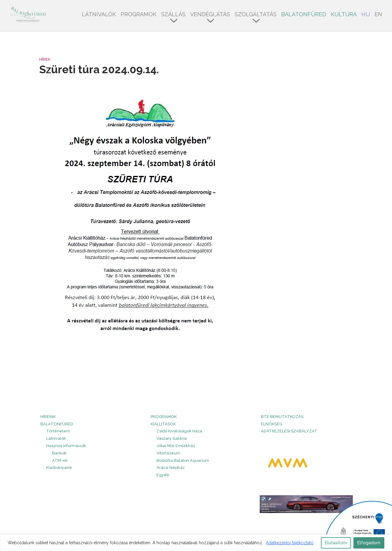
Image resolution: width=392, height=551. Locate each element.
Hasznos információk (66, 446)
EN (378, 15)
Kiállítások (163, 424)
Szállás (173, 15)
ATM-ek (60, 460)
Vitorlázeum (168, 453)
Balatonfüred (304, 15)
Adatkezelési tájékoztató (290, 543)
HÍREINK (48, 417)
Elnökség (272, 424)
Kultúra (344, 15)
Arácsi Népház (171, 467)
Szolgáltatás (256, 15)
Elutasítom (336, 543)
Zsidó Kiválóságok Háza (179, 431)
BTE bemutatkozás (282, 417)
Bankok (59, 453)
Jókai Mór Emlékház (176, 446)
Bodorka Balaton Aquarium (183, 460)
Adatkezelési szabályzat (289, 431)
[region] (196, 543)
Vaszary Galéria (172, 438)
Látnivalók (99, 15)
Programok (139, 15)
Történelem (58, 431)
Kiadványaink (59, 467)
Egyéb (163, 475)
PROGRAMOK (164, 417)
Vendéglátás (210, 15)
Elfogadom (369, 543)
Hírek (45, 59)
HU (366, 15)
